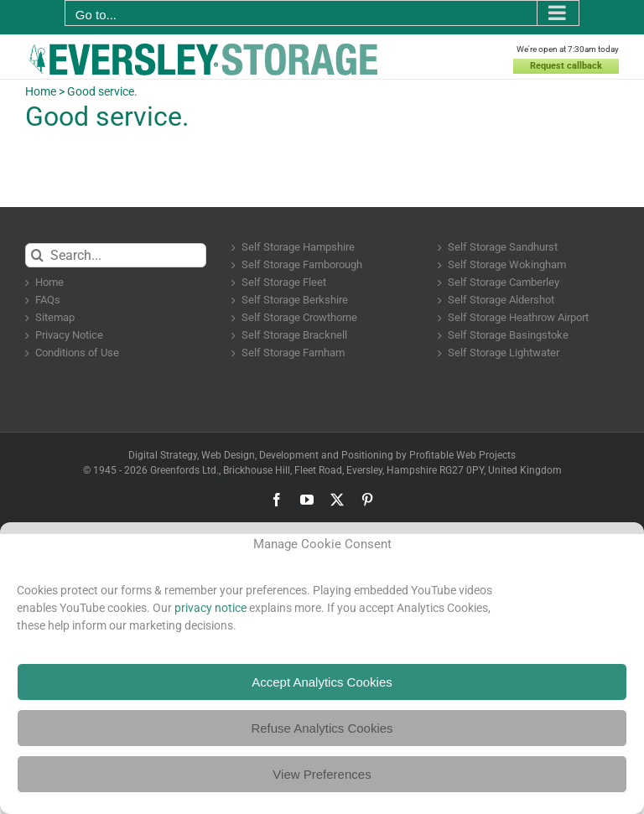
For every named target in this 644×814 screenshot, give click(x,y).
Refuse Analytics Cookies (322, 728)
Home (41, 91)
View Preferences (322, 774)
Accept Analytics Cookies (322, 682)
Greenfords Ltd (183, 470)
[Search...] (116, 255)
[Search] (37, 255)
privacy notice (210, 608)
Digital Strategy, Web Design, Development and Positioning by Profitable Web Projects (322, 455)
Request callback (568, 66)
